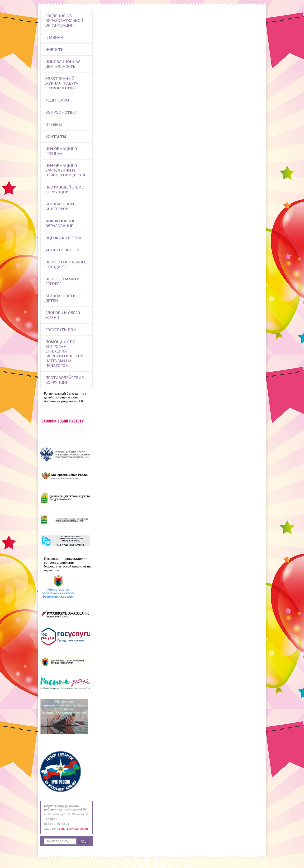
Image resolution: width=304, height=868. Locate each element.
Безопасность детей (60, 298)
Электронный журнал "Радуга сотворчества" (62, 83)
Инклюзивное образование (60, 223)
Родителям (57, 100)
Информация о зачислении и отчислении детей (65, 170)
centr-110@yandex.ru (74, 829)
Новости (55, 49)
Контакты (56, 136)
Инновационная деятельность (63, 64)
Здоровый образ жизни (63, 315)
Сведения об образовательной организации (64, 20)
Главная (54, 37)
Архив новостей (62, 250)
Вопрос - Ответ (61, 112)
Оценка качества (63, 238)
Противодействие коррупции (64, 189)
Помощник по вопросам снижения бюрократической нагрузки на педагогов (64, 354)
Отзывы (54, 124)
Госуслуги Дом (61, 330)
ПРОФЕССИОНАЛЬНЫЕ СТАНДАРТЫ (66, 264)
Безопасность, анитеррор (61, 206)
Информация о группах (61, 151)
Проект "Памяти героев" (62, 281)
